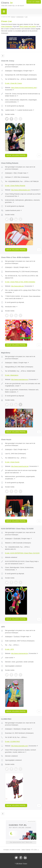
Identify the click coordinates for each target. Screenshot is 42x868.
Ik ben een (34, 2)
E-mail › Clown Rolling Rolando (15, 186)
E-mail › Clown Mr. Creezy (13, 83)
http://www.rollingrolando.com (21, 190)
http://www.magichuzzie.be (20, 466)
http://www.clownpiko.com (19, 746)
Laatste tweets (11, 110)
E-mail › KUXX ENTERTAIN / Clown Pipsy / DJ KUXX (22, 553)
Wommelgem (18, 71)
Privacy (25, 863)
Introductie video (11, 307)
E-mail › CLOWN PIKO (12, 742)
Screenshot (10, 90)
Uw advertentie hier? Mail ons (21, 842)
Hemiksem (17, 729)
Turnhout (16, 637)
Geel (15, 449)
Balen (16, 363)
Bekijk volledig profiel (16, 155)
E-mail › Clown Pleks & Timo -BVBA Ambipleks (20, 282)
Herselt (16, 267)
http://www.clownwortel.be (19, 653)
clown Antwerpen (7, 26)
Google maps (29, 71)
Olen (15, 173)
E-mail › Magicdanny (12, 375)
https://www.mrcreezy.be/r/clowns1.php (24, 88)
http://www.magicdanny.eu (20, 379)
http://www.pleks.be (17, 286)
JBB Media (19, 863)
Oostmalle (17, 538)
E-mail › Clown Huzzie (12, 462)
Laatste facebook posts (26, 110)
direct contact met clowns (28, 26)
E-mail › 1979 (9, 649)
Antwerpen (9, 71)
